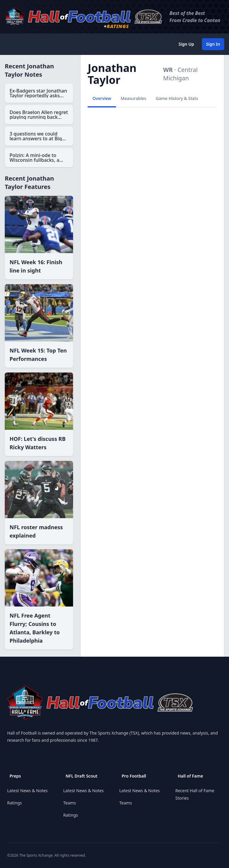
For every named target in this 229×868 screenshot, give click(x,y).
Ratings (14, 803)
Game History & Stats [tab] (177, 98)
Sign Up (186, 44)
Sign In (213, 44)
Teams (69, 803)
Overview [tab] (102, 98)
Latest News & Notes (27, 791)
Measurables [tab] (133, 98)
